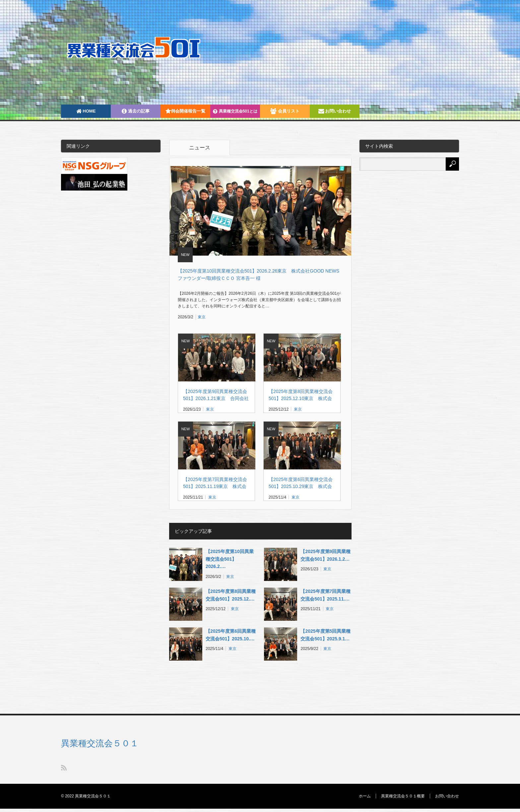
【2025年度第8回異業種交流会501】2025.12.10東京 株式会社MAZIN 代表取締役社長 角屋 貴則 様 (301, 395)
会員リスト (285, 111)
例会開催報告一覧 (185, 111)
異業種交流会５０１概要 (403, 796)
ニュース (200, 148)
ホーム (365, 796)
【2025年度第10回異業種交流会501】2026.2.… (230, 559)
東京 (202, 317)
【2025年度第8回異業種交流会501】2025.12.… (231, 595)
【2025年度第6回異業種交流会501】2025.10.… (231, 635)
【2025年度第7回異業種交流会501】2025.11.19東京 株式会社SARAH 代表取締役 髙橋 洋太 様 (216, 483)
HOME (86, 111)
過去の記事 (136, 111)
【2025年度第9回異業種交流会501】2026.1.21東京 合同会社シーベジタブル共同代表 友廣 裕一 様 (216, 395)
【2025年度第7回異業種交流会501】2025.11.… (325, 595)
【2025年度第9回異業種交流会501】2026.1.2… (325, 555)
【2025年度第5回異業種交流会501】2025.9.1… (325, 635)
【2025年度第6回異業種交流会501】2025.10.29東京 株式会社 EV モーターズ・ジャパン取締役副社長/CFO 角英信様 (301, 483)
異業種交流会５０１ (100, 743)
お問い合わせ (335, 111)
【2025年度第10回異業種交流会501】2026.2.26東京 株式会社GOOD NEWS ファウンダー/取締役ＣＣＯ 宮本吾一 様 (261, 275)
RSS (64, 768)
